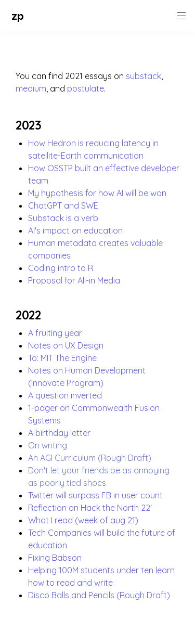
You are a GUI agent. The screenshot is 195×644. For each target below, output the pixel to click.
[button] (9, 16)
